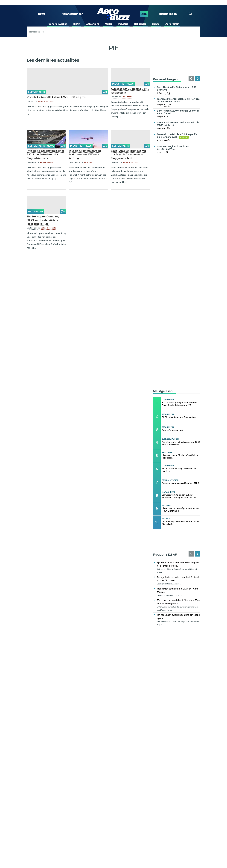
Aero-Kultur (172, 24)
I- (165, 129)
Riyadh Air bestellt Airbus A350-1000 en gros (56, 97)
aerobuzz (88, 163)
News (41, 14)
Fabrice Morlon (46, 163)
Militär (108, 24)
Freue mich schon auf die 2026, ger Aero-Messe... (178, 591)
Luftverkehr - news (41, 146)
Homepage (35, 32)
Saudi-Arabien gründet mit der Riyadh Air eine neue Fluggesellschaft (128, 154)
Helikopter (140, 24)
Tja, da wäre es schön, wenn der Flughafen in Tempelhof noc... (178, 564)
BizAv (77, 24)
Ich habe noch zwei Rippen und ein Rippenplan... (178, 617)
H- (165, 93)
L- (165, 117)
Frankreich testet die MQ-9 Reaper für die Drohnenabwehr (177, 136)
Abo (144, 14)
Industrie (123, 24)
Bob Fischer (127, 97)
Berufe (156, 24)
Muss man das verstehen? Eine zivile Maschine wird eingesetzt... (179, 602)
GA (165, 105)
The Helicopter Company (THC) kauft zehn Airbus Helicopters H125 (43, 220)
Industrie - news (123, 84)
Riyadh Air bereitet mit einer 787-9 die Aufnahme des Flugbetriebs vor (45, 154)
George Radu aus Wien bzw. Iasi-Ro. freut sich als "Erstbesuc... (178, 579)
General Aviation (58, 24)
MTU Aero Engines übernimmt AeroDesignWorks (173, 148)
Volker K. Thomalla (46, 101)
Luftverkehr (92, 24)
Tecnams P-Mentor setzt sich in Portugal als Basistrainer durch (179, 100)
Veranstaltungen (73, 14)
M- (165, 141)
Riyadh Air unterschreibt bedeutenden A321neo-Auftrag (85, 154)
